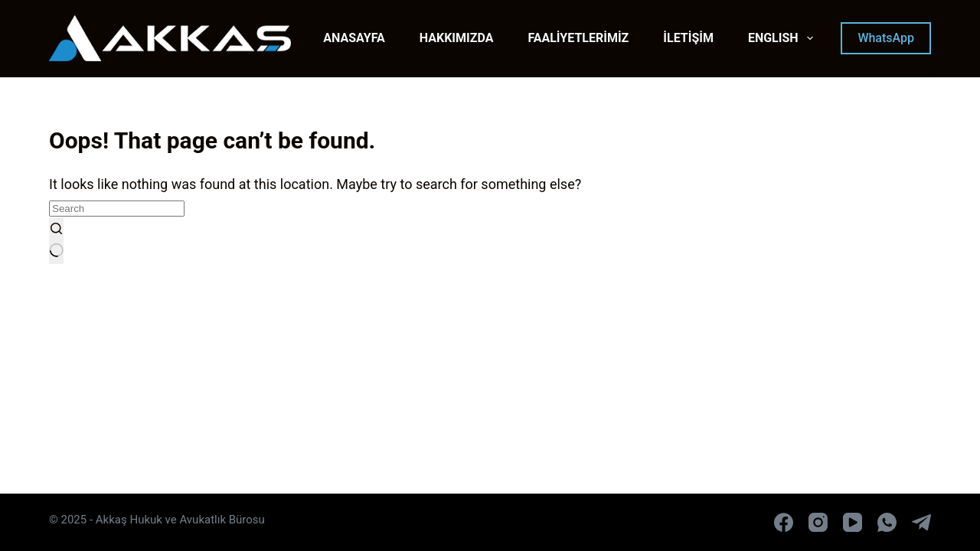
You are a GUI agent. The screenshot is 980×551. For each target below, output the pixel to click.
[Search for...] (117, 209)
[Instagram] (818, 522)
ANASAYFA (354, 38)
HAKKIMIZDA (457, 38)
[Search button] (56, 241)
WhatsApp (886, 38)
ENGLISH (784, 38)
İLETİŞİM (688, 38)
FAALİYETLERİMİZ (578, 38)
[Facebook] (784, 522)
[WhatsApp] (887, 522)
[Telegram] (921, 522)
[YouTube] (853, 522)
